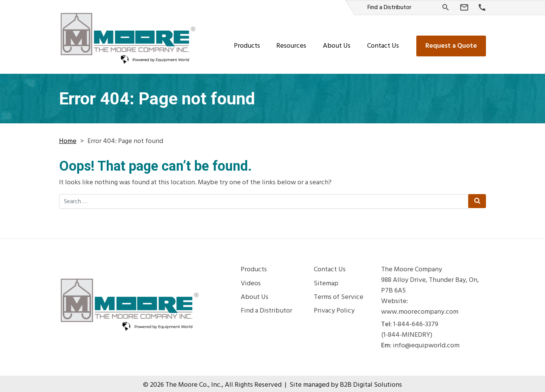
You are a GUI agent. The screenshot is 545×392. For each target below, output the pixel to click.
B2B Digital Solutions (371, 382)
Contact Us (383, 43)
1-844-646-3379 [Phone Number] (416, 322)
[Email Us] (464, 8)
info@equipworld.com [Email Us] (426, 343)
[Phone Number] (482, 8)
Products (247, 43)
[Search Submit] (477, 199)
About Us (337, 43)
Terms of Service (339, 295)
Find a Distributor (389, 8)
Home (68, 139)
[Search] (446, 7)
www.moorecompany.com (420, 310)
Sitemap (326, 281)
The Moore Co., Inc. (194, 382)
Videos (251, 281)
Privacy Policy (334, 308)
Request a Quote (451, 43)
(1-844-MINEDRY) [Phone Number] (407, 333)
